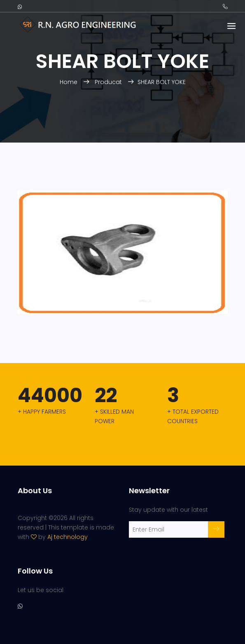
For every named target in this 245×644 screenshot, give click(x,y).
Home (69, 82)
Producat (108, 82)
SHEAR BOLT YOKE (162, 82)
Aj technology (68, 537)
